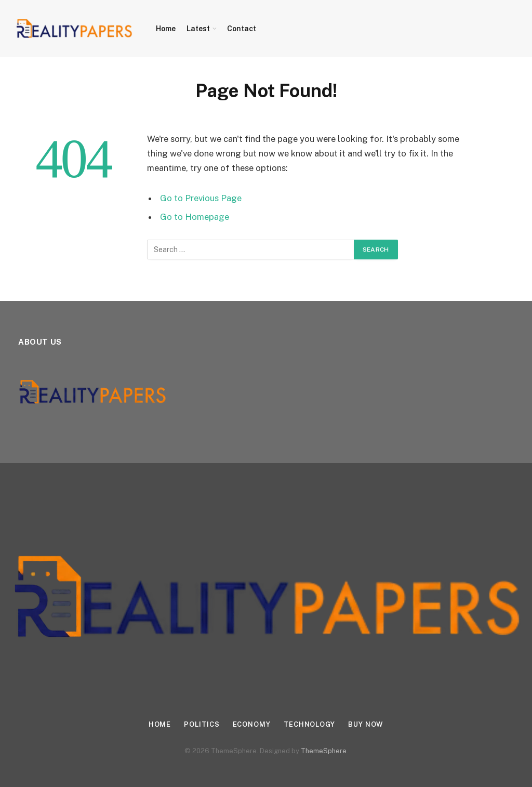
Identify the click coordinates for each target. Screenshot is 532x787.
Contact (242, 29)
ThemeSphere (324, 751)
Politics (202, 724)
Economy (252, 724)
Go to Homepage (195, 217)
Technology (309, 724)
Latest (198, 29)
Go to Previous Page (201, 198)
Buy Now (366, 724)
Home (166, 29)
